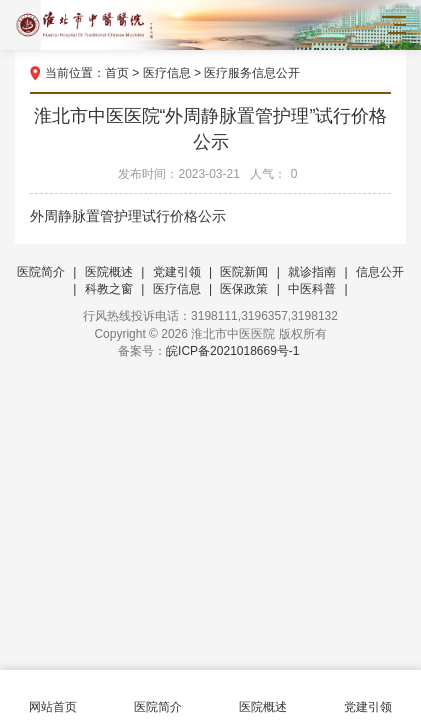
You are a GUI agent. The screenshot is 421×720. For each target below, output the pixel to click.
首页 (117, 73)
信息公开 (380, 272)
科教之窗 (109, 289)
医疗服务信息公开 (252, 73)
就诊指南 (312, 272)
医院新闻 (244, 272)
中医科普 (312, 289)
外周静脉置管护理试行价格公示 (128, 216)
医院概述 (109, 272)
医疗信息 (167, 73)
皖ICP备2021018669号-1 (232, 351)
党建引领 (177, 272)
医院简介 (41, 272)
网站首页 (52, 695)
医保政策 (244, 289)
